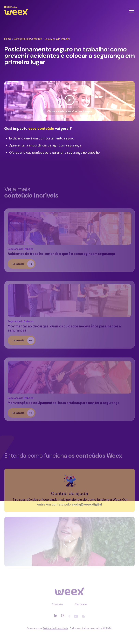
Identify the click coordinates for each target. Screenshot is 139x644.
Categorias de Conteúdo (29, 39)
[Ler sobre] (69, 241)
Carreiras (81, 606)
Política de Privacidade (56, 628)
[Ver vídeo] (69, 101)
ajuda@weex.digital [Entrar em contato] (87, 506)
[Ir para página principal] (16, 15)
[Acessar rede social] (56, 617)
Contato (57, 606)
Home (9, 39)
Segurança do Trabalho (58, 39)
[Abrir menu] (132, 11)
